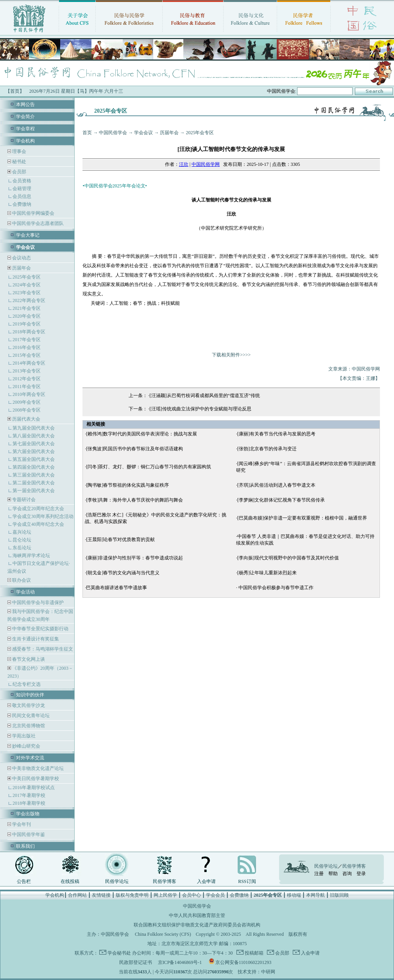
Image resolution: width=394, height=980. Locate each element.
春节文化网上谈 (28, 659)
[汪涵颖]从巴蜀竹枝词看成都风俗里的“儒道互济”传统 (205, 396)
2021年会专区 (27, 308)
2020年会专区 (27, 316)
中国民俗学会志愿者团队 (37, 223)
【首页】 (15, 91)
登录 (361, 874)
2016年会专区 (27, 347)
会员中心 (192, 895)
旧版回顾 (339, 895)
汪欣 (184, 164)
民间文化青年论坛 (30, 716)
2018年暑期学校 (29, 803)
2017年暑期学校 (29, 795)
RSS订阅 (247, 881)
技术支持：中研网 (256, 972)
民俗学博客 (165, 881)
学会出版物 (28, 814)
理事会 (19, 151)
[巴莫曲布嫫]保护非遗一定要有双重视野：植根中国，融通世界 (302, 518)
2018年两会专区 (29, 332)
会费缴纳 (22, 204)
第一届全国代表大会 (34, 491)
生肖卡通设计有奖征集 (35, 639)
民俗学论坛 (117, 881)
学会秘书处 (119, 953)
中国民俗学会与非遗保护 (37, 602)
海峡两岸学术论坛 (31, 556)
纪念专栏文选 (27, 684)
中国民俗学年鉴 (28, 834)
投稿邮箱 (253, 953)
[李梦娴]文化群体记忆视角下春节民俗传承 (281, 500)
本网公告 (25, 104)
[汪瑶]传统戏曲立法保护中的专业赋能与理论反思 (201, 409)
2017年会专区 (27, 340)
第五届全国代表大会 (34, 459)
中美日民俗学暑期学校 (36, 779)
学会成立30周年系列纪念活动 (43, 516)
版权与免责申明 (132, 895)
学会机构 (25, 141)
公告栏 (24, 881)
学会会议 (143, 133)
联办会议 (21, 580)
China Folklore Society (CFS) (163, 934)
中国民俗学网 (206, 164)
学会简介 (25, 117)
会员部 (19, 172)
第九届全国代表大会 (34, 428)
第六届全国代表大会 (34, 451)
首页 (87, 133)
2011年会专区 (27, 387)
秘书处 (19, 162)
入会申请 (206, 881)
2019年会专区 (27, 324)
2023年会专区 (27, 293)
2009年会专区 (27, 402)
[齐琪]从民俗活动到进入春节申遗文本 (276, 485)
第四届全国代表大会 (34, 467)
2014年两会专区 (29, 363)
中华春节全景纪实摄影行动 (40, 629)
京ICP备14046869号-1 (180, 962)
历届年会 (21, 268)
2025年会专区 (27, 277)
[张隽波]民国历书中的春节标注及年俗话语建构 (134, 449)
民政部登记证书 (136, 962)
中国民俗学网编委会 (33, 213)
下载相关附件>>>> (231, 355)
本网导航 (315, 895)
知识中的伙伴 (30, 695)
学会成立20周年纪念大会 (38, 509)
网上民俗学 (165, 895)
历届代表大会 (26, 419)
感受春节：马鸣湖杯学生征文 (42, 649)
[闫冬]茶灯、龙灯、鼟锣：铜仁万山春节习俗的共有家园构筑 (149, 467)
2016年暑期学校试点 (34, 788)
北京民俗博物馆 (28, 726)
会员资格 (22, 181)
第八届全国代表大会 (34, 436)
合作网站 (77, 895)
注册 (319, 874)
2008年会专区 (27, 410)
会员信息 (22, 196)
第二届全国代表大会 (34, 483)
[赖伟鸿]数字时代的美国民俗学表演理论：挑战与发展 (141, 434)
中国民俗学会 (113, 133)
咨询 (347, 874)
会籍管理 (22, 189)
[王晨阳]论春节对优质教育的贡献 (120, 539)
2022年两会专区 (29, 300)
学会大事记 (28, 235)
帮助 (333, 874)
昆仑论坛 (22, 540)
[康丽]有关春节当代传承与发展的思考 (276, 434)
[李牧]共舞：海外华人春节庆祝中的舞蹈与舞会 (134, 500)
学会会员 (215, 895)
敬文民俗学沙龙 (28, 705)
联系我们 (25, 846)
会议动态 (21, 258)
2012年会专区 (27, 379)
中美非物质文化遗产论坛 (37, 768)
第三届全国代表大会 (34, 475)
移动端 (294, 895)
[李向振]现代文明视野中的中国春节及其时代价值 (288, 558)
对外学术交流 (30, 758)
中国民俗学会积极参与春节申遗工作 (275, 588)
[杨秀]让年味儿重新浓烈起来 (267, 573)
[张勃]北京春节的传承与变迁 (267, 449)
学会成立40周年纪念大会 (38, 524)
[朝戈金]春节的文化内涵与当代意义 (123, 573)
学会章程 (25, 129)
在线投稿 (70, 881)
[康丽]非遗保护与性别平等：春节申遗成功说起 (134, 558)
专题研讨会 (24, 500)
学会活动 (25, 592)
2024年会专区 (27, 285)
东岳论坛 (22, 548)
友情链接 (101, 895)
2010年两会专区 (29, 394)
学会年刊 (21, 824)
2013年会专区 (27, 371)
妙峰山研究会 (26, 746)
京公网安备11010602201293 (244, 962)
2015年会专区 (27, 355)
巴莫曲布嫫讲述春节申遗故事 (116, 588)
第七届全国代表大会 (34, 444)
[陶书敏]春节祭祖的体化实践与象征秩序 (127, 485)
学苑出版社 (23, 736)
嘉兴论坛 (22, 532)
